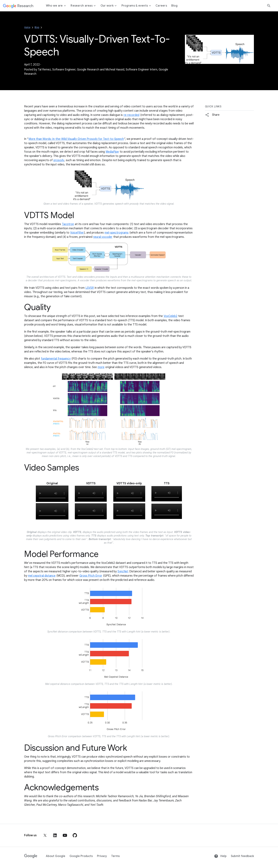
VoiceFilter (77, 233)
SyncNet (123, 571)
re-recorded (131, 115)
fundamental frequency (56, 359)
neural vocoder (103, 237)
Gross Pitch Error (91, 576)
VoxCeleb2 (170, 316)
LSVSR (90, 288)
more (101, 367)
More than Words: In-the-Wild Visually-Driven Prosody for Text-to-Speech (76, 139)
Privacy (102, 856)
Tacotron (68, 224)
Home (27, 27)
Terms (115, 856)
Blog (37, 27)
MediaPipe (112, 152)
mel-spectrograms (117, 233)
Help (220, 856)
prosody (59, 160)
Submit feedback (242, 856)
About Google (56, 856)
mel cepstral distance (42, 576)
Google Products (81, 856)
